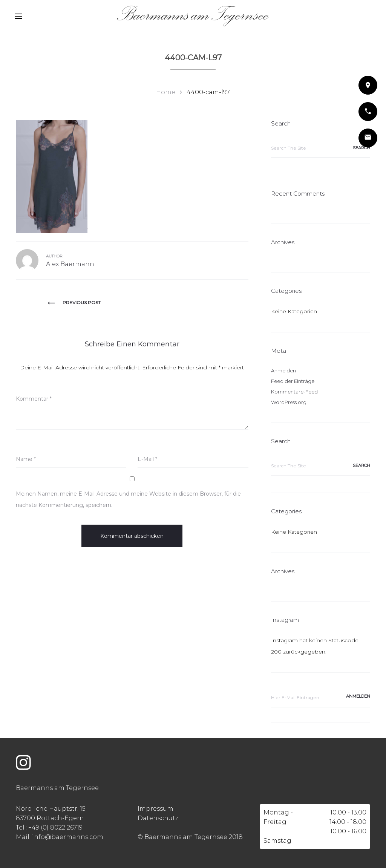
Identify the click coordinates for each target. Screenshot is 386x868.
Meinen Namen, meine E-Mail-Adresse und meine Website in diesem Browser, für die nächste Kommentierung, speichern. (128, 499)
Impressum (155, 809)
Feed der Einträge (293, 381)
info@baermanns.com (68, 837)
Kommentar (34, 399)
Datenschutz (158, 818)
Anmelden (283, 370)
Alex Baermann (70, 264)
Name (26, 459)
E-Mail (147, 459)
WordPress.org (289, 402)
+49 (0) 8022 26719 (55, 827)
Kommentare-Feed (294, 392)
